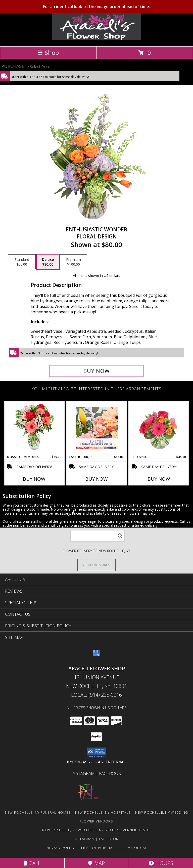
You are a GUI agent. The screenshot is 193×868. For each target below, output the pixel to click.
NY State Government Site (125, 830)
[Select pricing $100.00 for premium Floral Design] (74, 262)
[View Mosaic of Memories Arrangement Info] (34, 428)
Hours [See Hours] (161, 863)
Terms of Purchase (98, 848)
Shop (48, 52)
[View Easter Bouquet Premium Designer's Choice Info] (97, 428)
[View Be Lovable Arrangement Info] (159, 428)
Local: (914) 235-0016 (96, 695)
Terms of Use (134, 848)
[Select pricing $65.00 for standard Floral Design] (22, 262)
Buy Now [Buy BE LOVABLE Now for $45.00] (159, 479)
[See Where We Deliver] (96, 565)
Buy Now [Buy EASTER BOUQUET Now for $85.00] (96, 479)
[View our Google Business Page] (96, 655)
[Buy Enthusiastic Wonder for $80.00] (96, 371)
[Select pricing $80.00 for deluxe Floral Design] (48, 262)
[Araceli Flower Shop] (97, 39)
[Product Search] (98, 536)
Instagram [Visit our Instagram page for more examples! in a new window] (84, 773)
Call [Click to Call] (32, 863)
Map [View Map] (96, 863)
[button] (97, 753)
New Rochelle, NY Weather (68, 830)
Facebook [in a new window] (110, 773)
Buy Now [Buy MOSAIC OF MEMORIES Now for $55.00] (34, 479)
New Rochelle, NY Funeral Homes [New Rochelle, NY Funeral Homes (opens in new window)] (38, 812)
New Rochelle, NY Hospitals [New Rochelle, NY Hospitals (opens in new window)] (103, 812)
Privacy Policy (60, 848)
